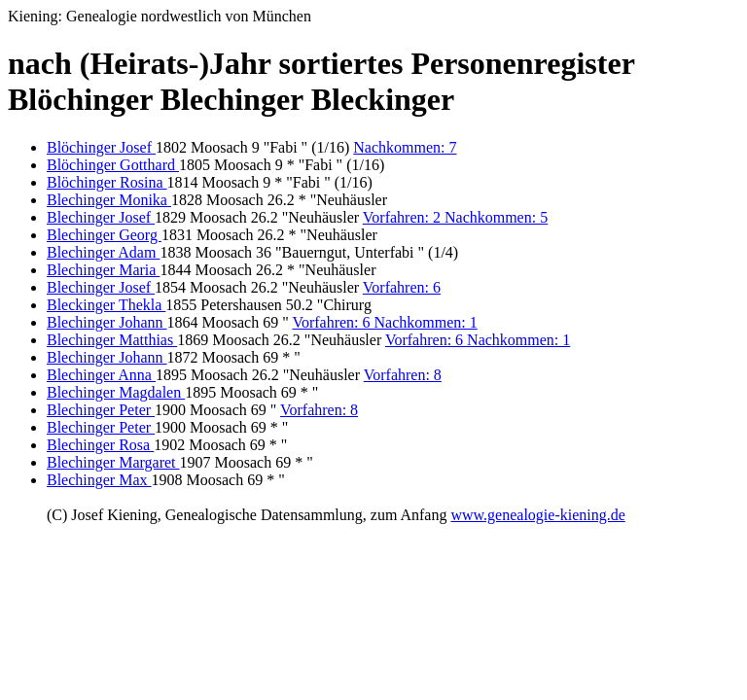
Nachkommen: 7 (405, 147)
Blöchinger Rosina (107, 182)
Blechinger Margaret (113, 462)
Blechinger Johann (107, 322)
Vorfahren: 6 (402, 287)
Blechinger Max (99, 480)
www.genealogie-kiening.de (537, 515)
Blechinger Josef (101, 217)
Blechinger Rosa (100, 445)
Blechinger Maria (103, 270)
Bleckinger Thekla (106, 305)
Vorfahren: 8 (403, 375)
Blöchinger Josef (101, 147)
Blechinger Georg (104, 235)
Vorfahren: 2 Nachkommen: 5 (455, 217)
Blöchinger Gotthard (113, 165)
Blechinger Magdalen (116, 392)
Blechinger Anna (101, 375)
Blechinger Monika (109, 200)
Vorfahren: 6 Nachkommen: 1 (384, 322)
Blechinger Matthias (112, 340)
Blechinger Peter (101, 410)
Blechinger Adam (103, 252)
